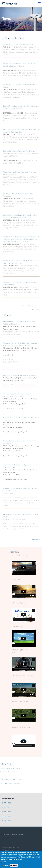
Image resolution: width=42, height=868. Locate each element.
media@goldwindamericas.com (10, 768)
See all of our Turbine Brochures (10, 784)
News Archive (36, 540)
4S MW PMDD (6, 816)
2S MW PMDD (6, 807)
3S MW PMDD (6, 812)
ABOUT (21, 835)
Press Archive (36, 310)
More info (4, 862)
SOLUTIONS (14, 835)
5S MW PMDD (6, 821)
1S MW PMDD (6, 803)
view (3, 43)
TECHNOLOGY (5, 835)
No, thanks (14, 865)
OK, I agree (5, 865)
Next (30, 306)
